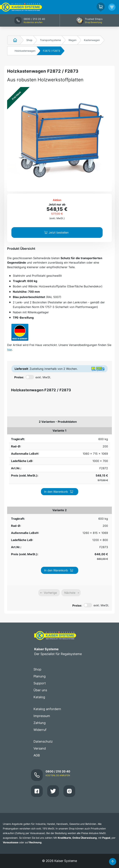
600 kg (12, 433)
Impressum (42, 609)
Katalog (39, 590)
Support (40, 576)
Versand (40, 642)
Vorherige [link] (50, 486)
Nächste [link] (70, 486)
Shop (29, 40)
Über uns (40, 583)
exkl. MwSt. (43, 377)
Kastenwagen (92, 40)
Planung (40, 570)
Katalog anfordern (47, 602)
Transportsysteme (50, 40)
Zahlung (40, 616)
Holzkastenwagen (25, 51)
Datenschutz (43, 635)
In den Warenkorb (96, 435)
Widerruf (40, 623)
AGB (37, 649)
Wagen (72, 40)
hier (10, 350)
